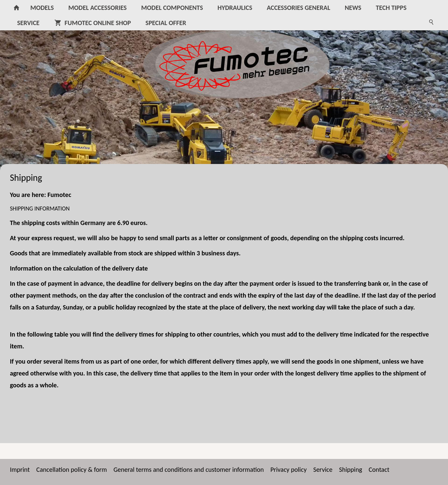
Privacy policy (288, 469)
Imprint (20, 469)
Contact (379, 469)
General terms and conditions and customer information (189, 469)
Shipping (351, 469)
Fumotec (59, 195)
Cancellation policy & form (72, 469)
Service (323, 469)
